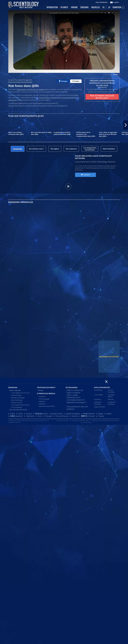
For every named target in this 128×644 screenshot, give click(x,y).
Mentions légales (87, 422)
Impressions (42, 404)
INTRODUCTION (52, 7)
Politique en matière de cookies (80, 420)
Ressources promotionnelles (47, 406)
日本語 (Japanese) (16, 416)
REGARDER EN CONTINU (109, 357)
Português (49, 416)
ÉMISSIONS (85, 7)
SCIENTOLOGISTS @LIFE (20, 80)
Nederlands (30, 416)
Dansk (20, 414)
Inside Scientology (16, 395)
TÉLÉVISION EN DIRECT (46, 387)
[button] (126, 125)
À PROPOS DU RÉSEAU (46, 394)
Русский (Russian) (62, 416)
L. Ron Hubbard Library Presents (20, 405)
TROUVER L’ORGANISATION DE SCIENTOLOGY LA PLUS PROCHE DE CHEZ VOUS (102, 83)
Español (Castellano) (73, 414)
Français (101, 416)
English (12, 414)
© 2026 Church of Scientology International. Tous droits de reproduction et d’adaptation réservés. (28, 421)
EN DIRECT (64, 7)
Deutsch (29, 414)
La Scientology (98, 390)
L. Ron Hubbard (99, 395)
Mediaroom (42, 401)
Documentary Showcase (18, 410)
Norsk (40, 416)
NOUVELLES (96, 7)
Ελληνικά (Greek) (41, 414)
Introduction (42, 397)
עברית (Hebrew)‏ (89, 414)
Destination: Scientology (18, 398)
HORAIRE (74, 7)
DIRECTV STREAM (73, 393)
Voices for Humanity (17, 402)
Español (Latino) (57, 414)
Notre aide (111, 399)
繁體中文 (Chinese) (88, 416)
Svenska (75, 416)
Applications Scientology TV (76, 402)
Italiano (109, 414)
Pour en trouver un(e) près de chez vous (102, 97)
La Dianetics (98, 399)
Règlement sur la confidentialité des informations (105, 420)
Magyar (101, 414)
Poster (76, 81)
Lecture (85, 175)
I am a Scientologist (16, 407)
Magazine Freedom (100, 407)
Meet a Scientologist (17, 400)
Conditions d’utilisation (62, 420)
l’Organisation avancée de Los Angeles (31, 89)
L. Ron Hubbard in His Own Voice (20, 393)
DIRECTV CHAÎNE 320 (75, 390)
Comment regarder (44, 399)
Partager (63, 81)
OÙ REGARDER (71, 387)
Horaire (41, 390)
